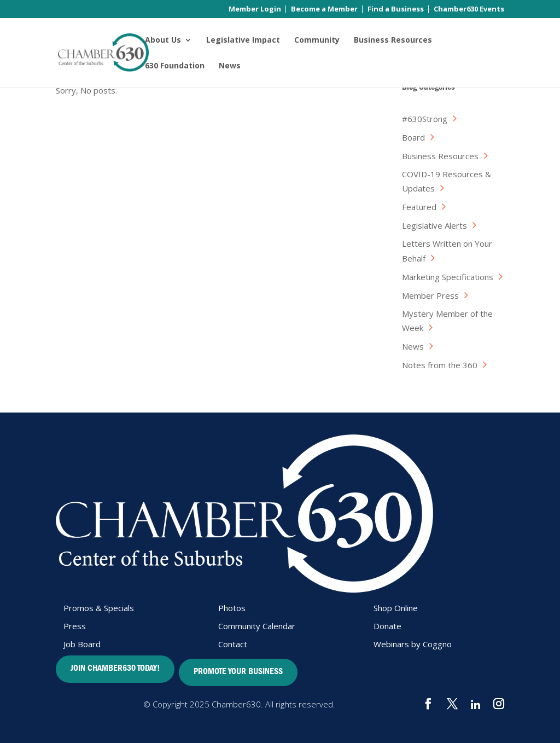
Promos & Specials (99, 608)
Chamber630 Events (469, 10)
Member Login (255, 10)
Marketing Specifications (448, 277)
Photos (232, 608)
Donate (387, 626)
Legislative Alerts (434, 225)
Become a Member (324, 10)
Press (75, 626)
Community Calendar (257, 626)
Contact (233, 644)
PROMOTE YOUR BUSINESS (238, 672)
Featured (419, 207)
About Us (163, 40)
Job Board (82, 644)
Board (413, 137)
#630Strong (425, 119)
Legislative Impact (243, 40)
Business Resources (393, 40)
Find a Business (396, 10)
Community (317, 40)
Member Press (430, 295)
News (230, 66)
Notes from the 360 (440, 365)
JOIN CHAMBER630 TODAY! (115, 669)
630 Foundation (175, 66)
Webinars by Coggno (413, 644)
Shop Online (396, 608)
